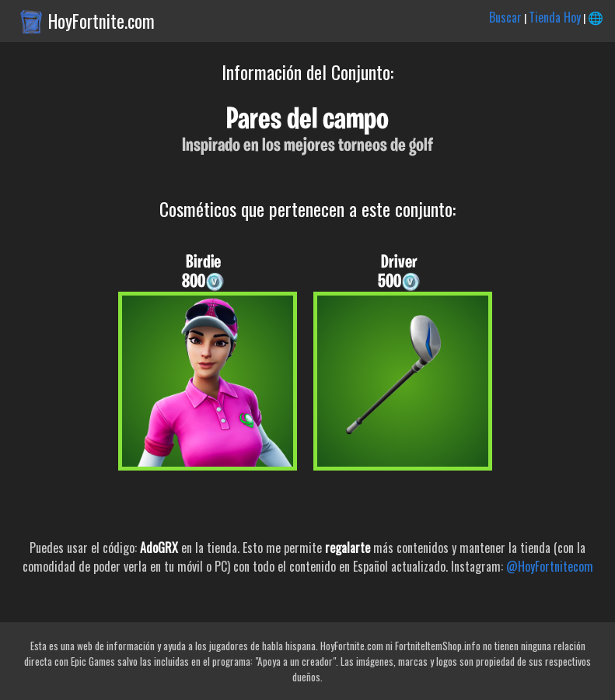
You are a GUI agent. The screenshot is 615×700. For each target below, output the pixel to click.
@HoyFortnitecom (550, 566)
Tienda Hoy (555, 17)
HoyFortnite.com (101, 21)
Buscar (505, 17)
